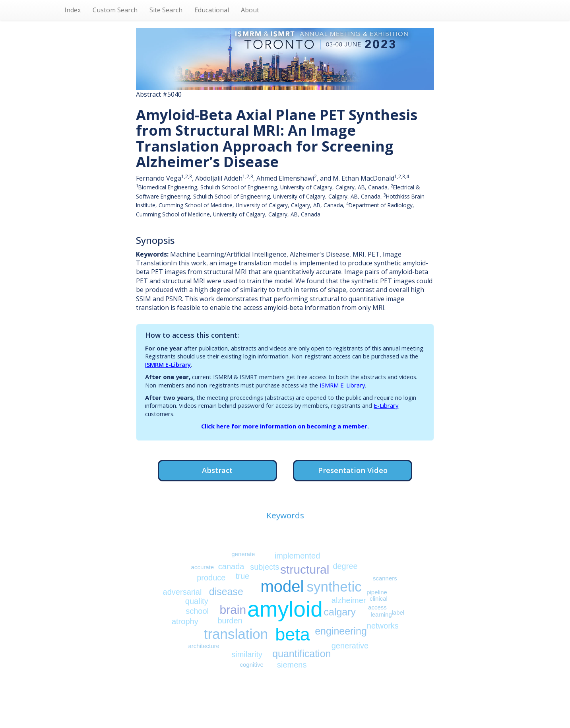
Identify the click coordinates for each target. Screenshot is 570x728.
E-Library (386, 405)
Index (73, 10)
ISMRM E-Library (168, 364)
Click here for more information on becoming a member (284, 426)
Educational (212, 10)
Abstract (217, 470)
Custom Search (115, 10)
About (250, 10)
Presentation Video (353, 470)
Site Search (166, 10)
